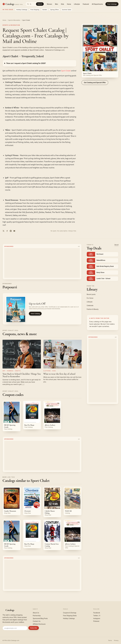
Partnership (37, 616)
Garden (45, 10)
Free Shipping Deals (70, 616)
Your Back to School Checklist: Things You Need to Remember (22, 375)
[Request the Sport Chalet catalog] (100, 51)
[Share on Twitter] (3, 231)
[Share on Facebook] (7, 231)
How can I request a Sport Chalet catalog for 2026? (26, 63)
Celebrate (90, 306)
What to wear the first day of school (59, 374)
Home (69, 4)
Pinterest (96, 621)
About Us (36, 613)
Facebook (97, 613)
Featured (86, 4)
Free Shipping (35, 10)
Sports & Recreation (14, 20)
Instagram (97, 618)
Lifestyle (77, 4)
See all (116, 245)
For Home (90, 298)
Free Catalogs (112, 4)
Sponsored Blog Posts (40, 618)
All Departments (97, 4)
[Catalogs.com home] (13, 4)
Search (40, 4)
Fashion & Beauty (93, 309)
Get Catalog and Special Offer (95, 83)
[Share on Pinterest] (11, 231)
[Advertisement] (42, 263)
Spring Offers (55, 10)
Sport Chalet (66, 71)
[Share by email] (14, 231)
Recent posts (91, 294)
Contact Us (37, 621)
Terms (110, 640)
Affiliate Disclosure (39, 624)
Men (57, 4)
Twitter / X (97, 616)
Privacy (116, 640)
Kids (62, 4)
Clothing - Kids (50, 371)
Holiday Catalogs (22, 10)
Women (49, 4)
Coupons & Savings (70, 613)
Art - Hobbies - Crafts (12, 371)
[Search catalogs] (35, 4)
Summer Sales (67, 10)
